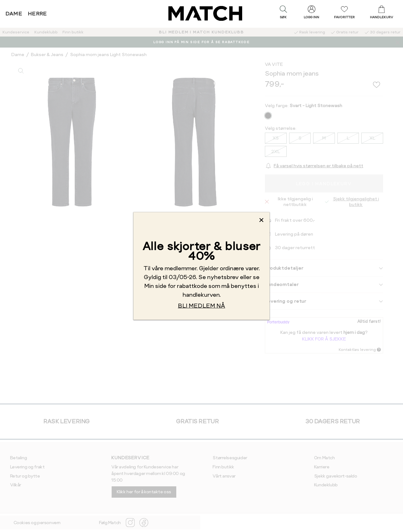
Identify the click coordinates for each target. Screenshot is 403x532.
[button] (283, 14)
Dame (14, 14)
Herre (37, 14)
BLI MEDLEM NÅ (201, 305)
